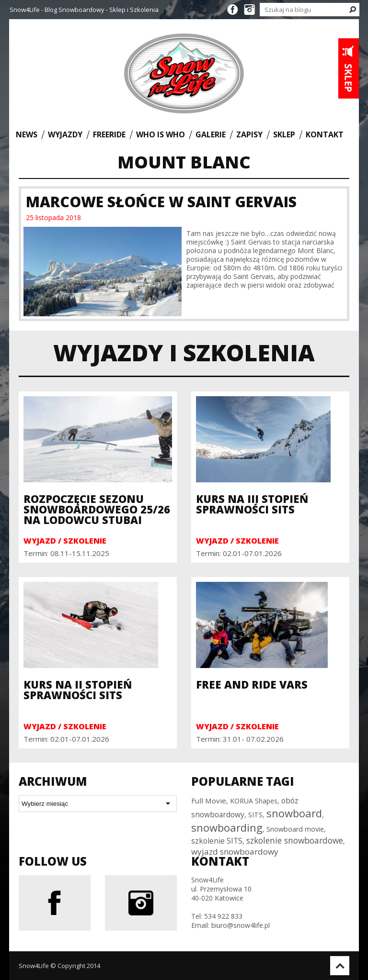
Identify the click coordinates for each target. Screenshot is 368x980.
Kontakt (325, 134)
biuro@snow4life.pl (241, 925)
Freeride (109, 134)
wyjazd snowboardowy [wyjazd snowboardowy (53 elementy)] (235, 852)
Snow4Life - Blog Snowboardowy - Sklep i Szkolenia (84, 10)
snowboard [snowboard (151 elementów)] (294, 813)
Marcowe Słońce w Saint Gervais (161, 202)
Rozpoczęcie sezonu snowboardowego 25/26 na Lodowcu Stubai (97, 509)
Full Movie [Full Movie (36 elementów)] (209, 801)
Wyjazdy (65, 134)
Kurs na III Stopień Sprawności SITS (252, 504)
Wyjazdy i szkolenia (184, 352)
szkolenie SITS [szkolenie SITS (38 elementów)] (217, 841)
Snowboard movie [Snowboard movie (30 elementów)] (295, 829)
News (27, 134)
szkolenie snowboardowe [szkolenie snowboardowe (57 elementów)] (295, 840)
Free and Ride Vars (252, 684)
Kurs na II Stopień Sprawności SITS (78, 690)
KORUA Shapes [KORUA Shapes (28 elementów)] (254, 801)
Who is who (161, 134)
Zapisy (249, 134)
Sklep (284, 134)
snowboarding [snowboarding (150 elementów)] (227, 827)
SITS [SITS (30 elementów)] (255, 815)
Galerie (211, 134)
